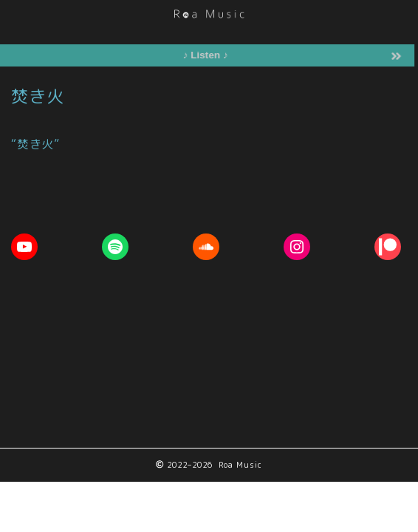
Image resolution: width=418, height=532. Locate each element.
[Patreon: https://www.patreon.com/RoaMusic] (388, 247)
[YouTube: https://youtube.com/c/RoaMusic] (24, 247)
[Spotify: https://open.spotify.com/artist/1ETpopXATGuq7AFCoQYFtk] (115, 247)
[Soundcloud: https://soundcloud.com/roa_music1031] (206, 247)
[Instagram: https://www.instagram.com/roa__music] (297, 247)
